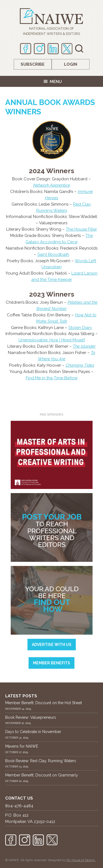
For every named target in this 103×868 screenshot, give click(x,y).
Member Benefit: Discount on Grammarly (42, 775)
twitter (67, 49)
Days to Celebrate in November (33, 732)
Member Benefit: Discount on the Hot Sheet (44, 703)
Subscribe (33, 64)
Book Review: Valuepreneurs (31, 717)
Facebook (26, 49)
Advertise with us (52, 645)
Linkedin (53, 49)
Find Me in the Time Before (52, 378)
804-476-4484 (19, 806)
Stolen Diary (80, 328)
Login (71, 64)
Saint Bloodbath (53, 255)
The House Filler (81, 229)
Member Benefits (51, 663)
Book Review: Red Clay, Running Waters (41, 761)
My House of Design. (81, 860)
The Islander (84, 346)
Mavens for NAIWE (22, 746)
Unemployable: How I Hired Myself (52, 340)
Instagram (39, 49)
